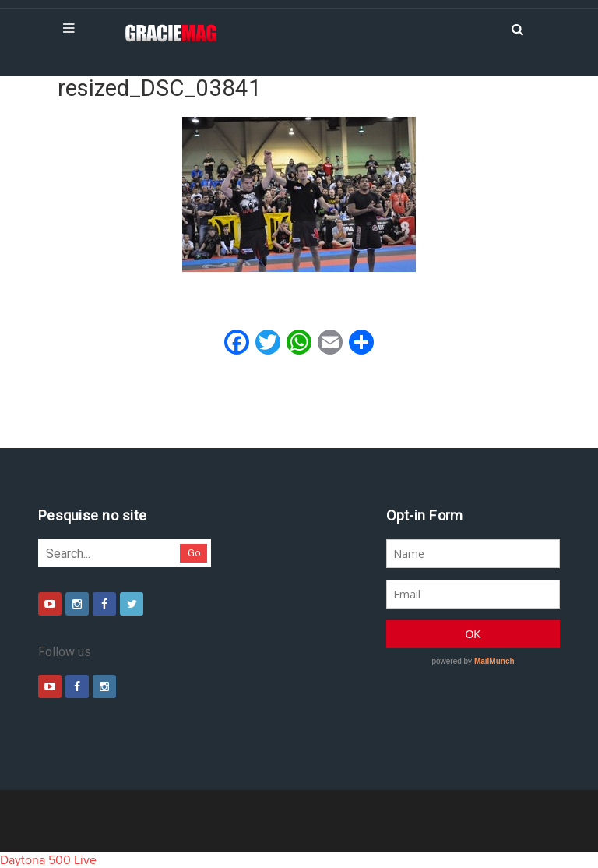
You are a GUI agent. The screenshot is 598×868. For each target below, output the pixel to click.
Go (194, 553)
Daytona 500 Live (48, 860)
